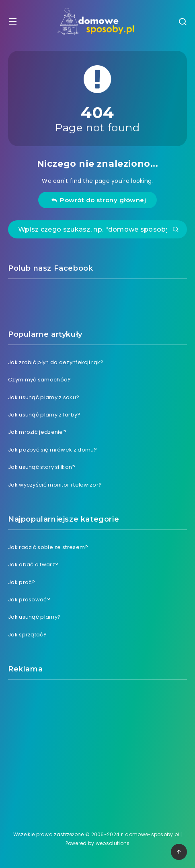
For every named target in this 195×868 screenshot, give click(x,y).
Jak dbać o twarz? (33, 565)
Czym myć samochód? (39, 380)
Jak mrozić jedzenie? (37, 432)
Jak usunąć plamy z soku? (44, 397)
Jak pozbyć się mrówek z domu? (53, 450)
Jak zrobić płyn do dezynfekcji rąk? (56, 362)
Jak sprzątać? (27, 635)
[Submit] (176, 230)
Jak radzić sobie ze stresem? (48, 547)
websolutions (113, 843)
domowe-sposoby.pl (152, 834)
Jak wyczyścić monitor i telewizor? (55, 485)
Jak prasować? (29, 600)
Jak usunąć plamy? (34, 617)
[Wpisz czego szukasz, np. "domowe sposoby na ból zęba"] (97, 229)
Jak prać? (22, 582)
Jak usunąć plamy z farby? (44, 415)
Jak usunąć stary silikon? (42, 467)
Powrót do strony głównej (99, 200)
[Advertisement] (98, 746)
